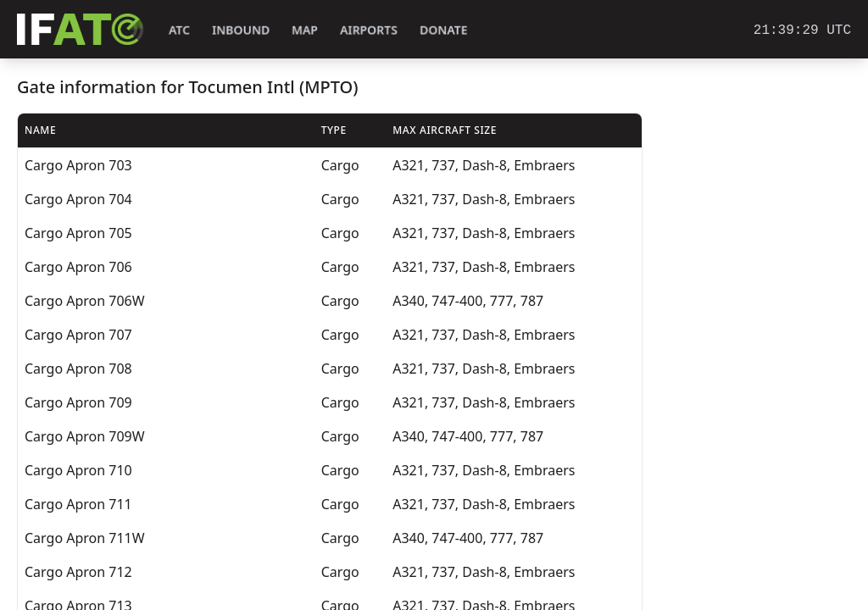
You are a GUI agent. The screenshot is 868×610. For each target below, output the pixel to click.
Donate (444, 30)
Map (305, 30)
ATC (179, 30)
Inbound (241, 30)
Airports (369, 30)
